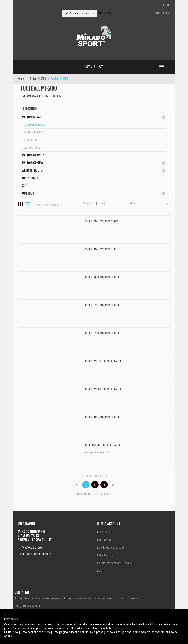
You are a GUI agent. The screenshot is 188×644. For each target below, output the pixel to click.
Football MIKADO (35, 125)
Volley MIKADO (33, 132)
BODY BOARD (30, 178)
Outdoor (28, 193)
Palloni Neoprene (34, 155)
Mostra (87, 203)
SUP (25, 186)
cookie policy (120, 628)
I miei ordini (104, 540)
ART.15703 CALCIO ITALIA (102, 305)
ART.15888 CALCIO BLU (100, 249)
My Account (104, 532)
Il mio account (109, 524)
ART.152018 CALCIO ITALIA (103, 389)
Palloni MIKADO (33, 117)
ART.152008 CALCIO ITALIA (103, 361)
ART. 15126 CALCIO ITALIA (102, 445)
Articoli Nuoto (32, 170)
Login (167, 5)
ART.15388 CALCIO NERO (101, 221)
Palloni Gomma (33, 163)
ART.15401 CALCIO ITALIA (102, 277)
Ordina (131, 203)
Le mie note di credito (111, 548)
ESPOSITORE (32, 148)
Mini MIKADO (32, 140)
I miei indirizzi (105, 555)
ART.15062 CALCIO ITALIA (102, 417)
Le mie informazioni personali (115, 563)
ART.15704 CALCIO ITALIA (102, 333)
